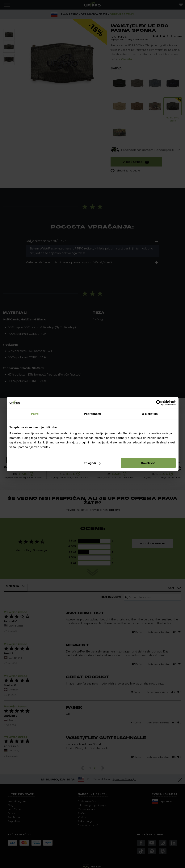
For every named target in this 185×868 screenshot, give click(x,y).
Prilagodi (92, 463)
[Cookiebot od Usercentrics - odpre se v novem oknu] (159, 403)
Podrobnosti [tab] (92, 414)
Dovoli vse (148, 463)
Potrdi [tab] (35, 414)
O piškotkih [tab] (150, 414)
